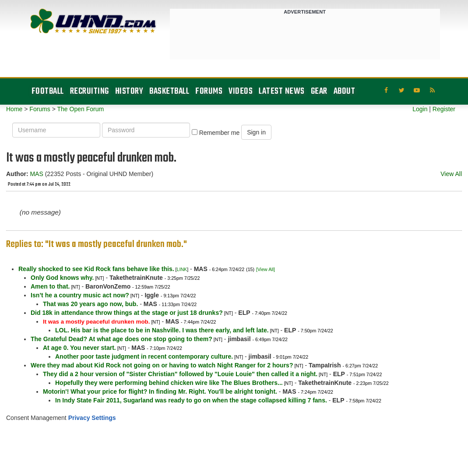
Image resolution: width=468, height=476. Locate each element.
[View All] (266, 269)
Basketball (169, 91)
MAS (36, 174)
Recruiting (90, 91)
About (345, 91)
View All (451, 174)
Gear (319, 91)
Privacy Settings (92, 418)
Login (420, 109)
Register (444, 109)
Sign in (256, 132)
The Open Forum (80, 109)
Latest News (282, 91)
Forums (209, 91)
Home (14, 109)
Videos (241, 91)
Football (48, 91)
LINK (182, 269)
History (129, 91)
